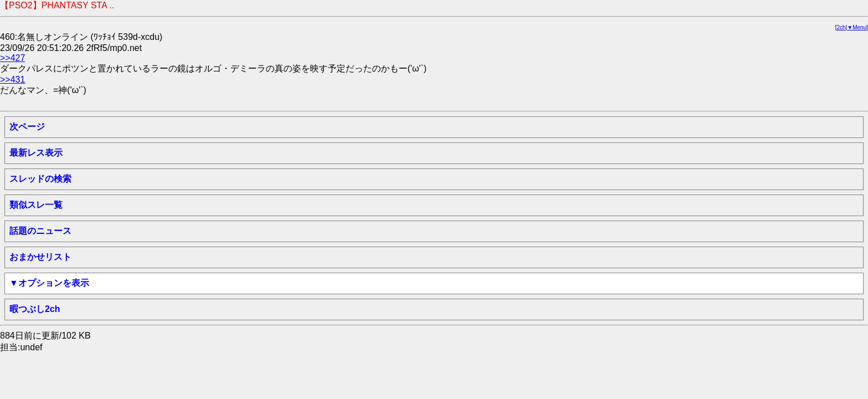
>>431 (12, 80)
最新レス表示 (36, 153)
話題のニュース (40, 231)
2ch (841, 27)
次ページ (27, 127)
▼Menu (857, 27)
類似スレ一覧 (36, 205)
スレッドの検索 (40, 179)
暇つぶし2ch (35, 309)
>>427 (12, 58)
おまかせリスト (40, 257)
